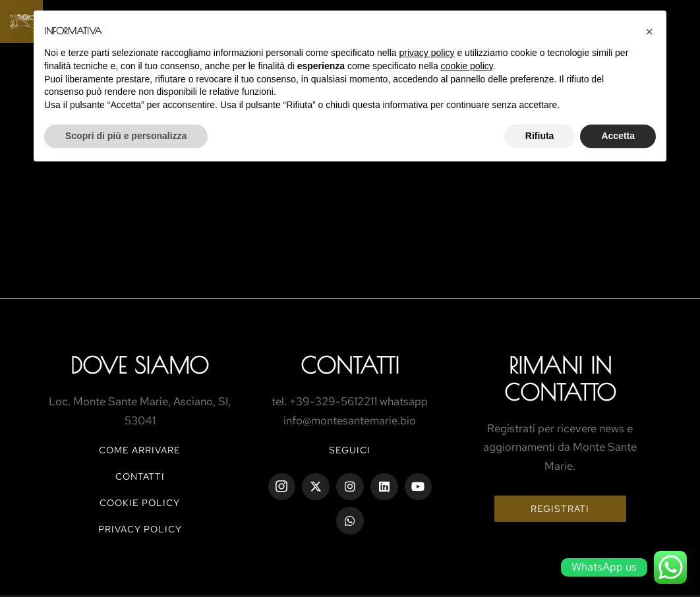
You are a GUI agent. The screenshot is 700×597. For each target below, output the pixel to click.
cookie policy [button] (467, 66)
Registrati (560, 509)
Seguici (350, 450)
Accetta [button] (618, 136)
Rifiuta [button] (540, 136)
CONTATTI (140, 476)
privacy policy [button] (427, 53)
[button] (649, 32)
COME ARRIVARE (140, 450)
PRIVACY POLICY (140, 529)
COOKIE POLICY (140, 503)
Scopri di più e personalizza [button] (126, 136)
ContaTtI (350, 365)
